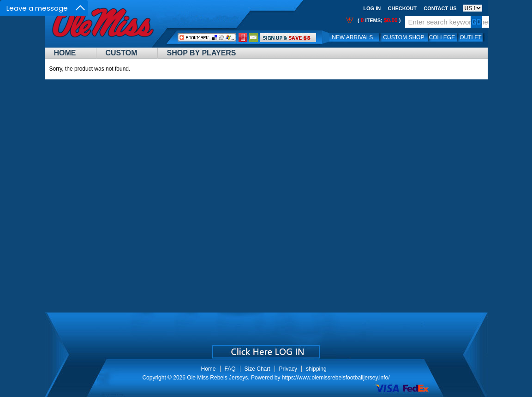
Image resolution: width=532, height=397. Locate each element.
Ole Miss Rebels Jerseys (217, 378)
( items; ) (379, 20)
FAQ (230, 369)
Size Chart (257, 369)
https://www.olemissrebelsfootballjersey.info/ (336, 378)
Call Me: (243, 38)
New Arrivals (352, 37)
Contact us (440, 8)
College (442, 37)
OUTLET (470, 37)
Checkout (402, 8)
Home (65, 53)
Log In (372, 8)
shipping (316, 369)
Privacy (288, 369)
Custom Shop (403, 37)
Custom (122, 53)
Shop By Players (202, 53)
